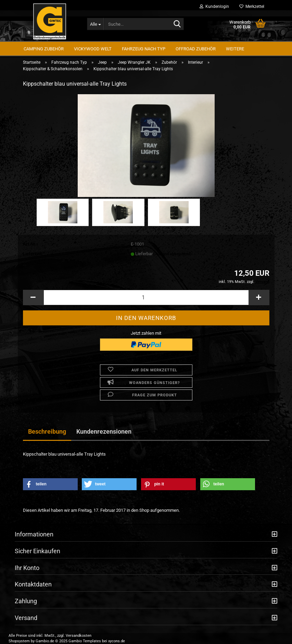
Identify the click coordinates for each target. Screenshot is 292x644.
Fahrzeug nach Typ (144, 49)
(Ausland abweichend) (173, 254)
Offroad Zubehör (196, 49)
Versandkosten (79, 636)
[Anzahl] (146, 298)
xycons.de (117, 641)
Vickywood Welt (93, 49)
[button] (33, 298)
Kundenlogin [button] (214, 7)
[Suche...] (95, 24)
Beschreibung (47, 431)
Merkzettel (252, 7)
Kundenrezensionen (104, 431)
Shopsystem (19, 641)
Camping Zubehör (44, 49)
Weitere (235, 49)
